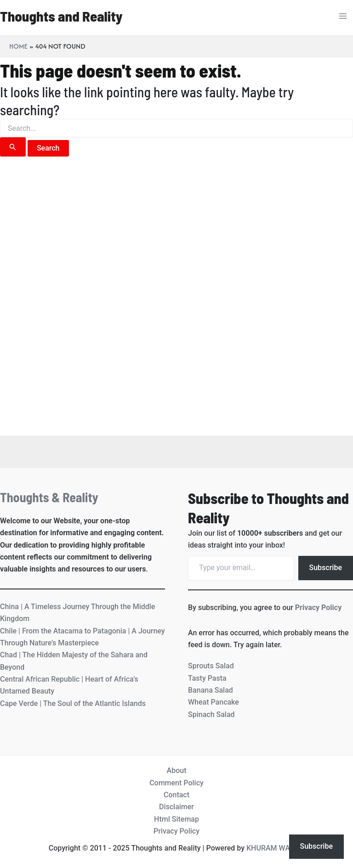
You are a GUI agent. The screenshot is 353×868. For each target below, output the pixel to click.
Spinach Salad (211, 714)
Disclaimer (176, 807)
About (177, 770)
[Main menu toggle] (343, 16)
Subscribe (326, 568)
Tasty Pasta (207, 678)
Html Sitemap (176, 819)
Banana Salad (211, 690)
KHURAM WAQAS (275, 848)
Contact (176, 795)
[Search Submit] (13, 147)
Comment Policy (176, 783)
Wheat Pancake (214, 702)
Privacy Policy (318, 608)
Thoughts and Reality (61, 16)
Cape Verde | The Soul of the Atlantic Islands (73, 703)
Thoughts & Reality (49, 497)
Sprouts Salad (211, 666)
